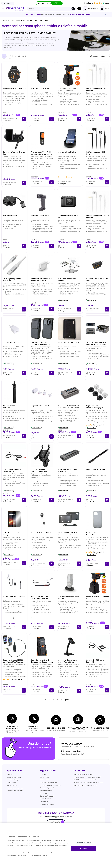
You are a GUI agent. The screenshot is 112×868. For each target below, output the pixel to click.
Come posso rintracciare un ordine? (86, 785)
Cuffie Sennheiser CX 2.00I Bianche (97, 89)
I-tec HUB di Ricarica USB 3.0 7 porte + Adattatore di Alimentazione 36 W (70, 407)
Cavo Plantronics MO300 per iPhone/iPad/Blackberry (14, 661)
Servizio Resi (44, 777)
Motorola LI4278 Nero (40, 216)
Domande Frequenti (47, 796)
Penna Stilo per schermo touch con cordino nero (41, 597)
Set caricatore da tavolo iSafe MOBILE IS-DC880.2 (96, 343)
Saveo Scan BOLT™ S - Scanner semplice (68, 89)
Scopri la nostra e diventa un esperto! (56, 14)
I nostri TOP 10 (45, 801)
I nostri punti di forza (14, 777)
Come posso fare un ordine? (83, 774)
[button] (12, 120)
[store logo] (15, 9)
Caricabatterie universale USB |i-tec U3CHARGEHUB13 (69, 470)
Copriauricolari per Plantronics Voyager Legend (95, 407)
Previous (7, 14)
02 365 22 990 (71, 744)
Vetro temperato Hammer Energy (14, 534)
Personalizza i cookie (83, 843)
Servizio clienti (72, 751)
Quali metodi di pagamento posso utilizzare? (89, 783)
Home (5, 20)
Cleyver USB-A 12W (11, 342)
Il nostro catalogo (13, 780)
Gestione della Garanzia (48, 783)
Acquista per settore (47, 804)
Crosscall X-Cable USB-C (41, 533)
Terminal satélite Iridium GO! (68, 217)
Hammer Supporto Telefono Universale (39, 470)
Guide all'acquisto (46, 799)
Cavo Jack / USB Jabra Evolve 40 (95, 661)
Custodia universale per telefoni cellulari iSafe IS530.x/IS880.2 (40, 343)
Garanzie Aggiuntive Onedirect (51, 785)
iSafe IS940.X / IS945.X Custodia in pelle (68, 534)
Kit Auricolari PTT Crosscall (14, 597)
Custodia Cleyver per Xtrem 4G (95, 534)
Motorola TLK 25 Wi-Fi (40, 88)
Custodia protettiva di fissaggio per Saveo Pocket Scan (42, 661)
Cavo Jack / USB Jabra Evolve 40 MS (12, 470)
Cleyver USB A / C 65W (40, 406)
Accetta (83, 848)
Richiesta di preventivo (48, 788)
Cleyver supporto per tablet (67, 280)
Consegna (44, 774)
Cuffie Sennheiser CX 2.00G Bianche (97, 217)
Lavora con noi (12, 785)
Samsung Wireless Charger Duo (14, 153)
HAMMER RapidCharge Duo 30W (97, 280)
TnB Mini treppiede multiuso (11, 407)
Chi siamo (10, 774)
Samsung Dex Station (67, 152)
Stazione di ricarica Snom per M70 (69, 597)
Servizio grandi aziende (15, 788)
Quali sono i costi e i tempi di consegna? (87, 777)
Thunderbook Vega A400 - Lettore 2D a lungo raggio (42, 153)
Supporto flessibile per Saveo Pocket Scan (68, 661)
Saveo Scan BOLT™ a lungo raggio (97, 597)
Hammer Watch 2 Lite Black (14, 88)
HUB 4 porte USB (10, 216)
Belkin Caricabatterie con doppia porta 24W (41, 280)
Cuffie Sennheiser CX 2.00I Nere (97, 153)
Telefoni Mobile (15, 20)
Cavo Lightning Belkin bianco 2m (12, 280)
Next (105, 14)
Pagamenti (44, 793)
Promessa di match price (15, 791)
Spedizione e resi (46, 791)
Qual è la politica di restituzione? (85, 780)
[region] (56, 845)
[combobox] (52, 9)
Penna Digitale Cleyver (96, 469)
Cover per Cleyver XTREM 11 (69, 343)
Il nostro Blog (11, 783)
